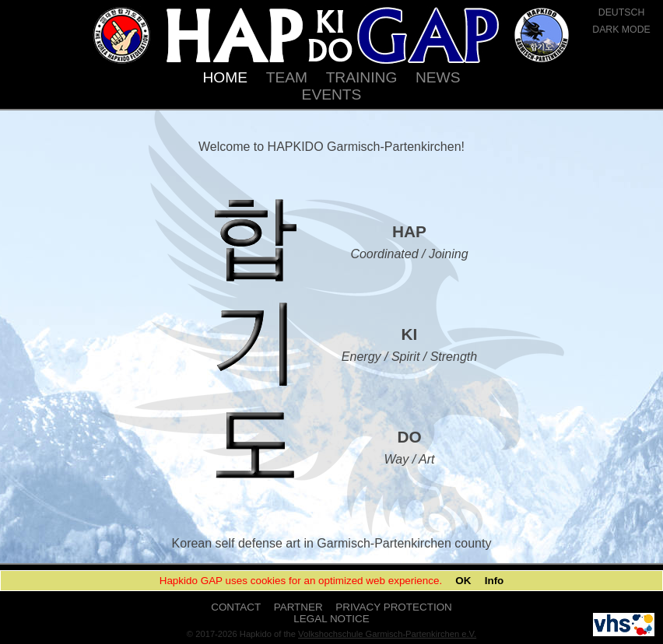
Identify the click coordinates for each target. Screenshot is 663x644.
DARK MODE (621, 30)
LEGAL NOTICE (331, 619)
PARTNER (298, 607)
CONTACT (236, 607)
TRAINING (362, 77)
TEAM (287, 77)
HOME (225, 77)
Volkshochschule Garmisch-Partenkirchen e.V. (387, 634)
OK (463, 581)
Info (495, 581)
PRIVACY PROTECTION (394, 607)
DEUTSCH (622, 12)
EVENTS (332, 94)
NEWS (438, 77)
